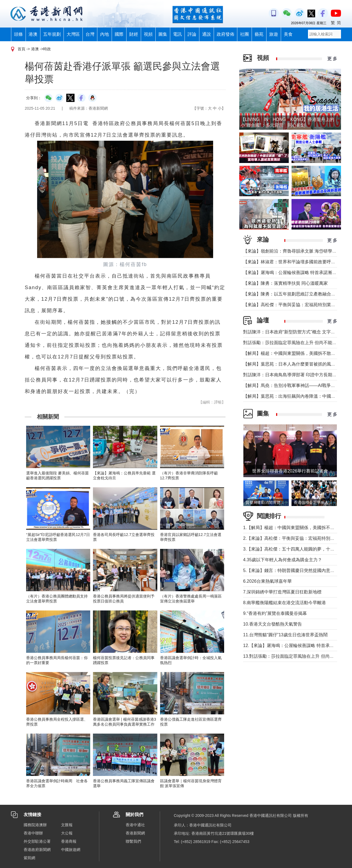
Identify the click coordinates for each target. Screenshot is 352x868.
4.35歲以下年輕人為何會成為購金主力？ (283, 560)
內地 (105, 34)
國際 (119, 34)
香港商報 (69, 841)
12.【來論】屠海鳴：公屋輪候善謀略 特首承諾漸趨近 (295, 646)
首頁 (21, 49)
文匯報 (67, 825)
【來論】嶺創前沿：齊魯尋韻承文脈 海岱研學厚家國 (294, 251)
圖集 (163, 34)
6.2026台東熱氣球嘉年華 (267, 581)
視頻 (148, 34)
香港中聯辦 (33, 833)
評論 (192, 34)
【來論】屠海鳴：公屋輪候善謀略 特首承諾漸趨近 (292, 273)
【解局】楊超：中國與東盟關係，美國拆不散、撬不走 (296, 353)
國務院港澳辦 (35, 825)
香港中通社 (135, 825)
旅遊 (274, 34)
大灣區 (73, 34)
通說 (207, 34)
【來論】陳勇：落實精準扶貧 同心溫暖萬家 (285, 283)
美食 (288, 34)
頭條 (18, 34)
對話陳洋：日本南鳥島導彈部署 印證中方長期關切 (292, 375)
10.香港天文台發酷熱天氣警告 (273, 624)
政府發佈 (226, 34)
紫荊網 (29, 858)
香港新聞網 (135, 833)
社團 (244, 34)
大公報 (67, 833)
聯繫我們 (133, 841)
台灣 (90, 34)
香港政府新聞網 (37, 850)
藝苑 (259, 34)
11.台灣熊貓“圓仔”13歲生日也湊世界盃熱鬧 (285, 635)
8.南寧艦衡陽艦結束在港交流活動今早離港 (284, 603)
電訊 (177, 34)
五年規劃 (52, 34)
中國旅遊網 (71, 850)
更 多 (332, 59)
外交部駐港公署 (37, 841)
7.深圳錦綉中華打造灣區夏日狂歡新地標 (282, 592)
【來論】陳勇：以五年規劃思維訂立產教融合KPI (291, 294)
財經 (134, 34)
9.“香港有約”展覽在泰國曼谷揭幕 (275, 613)
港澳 (33, 34)
